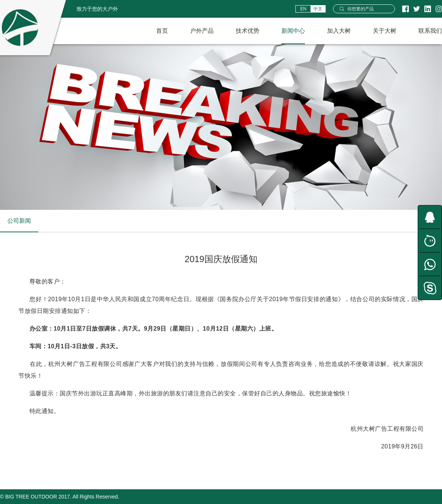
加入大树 (339, 31)
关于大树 (385, 31)
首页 (162, 31)
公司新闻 (19, 221)
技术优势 (248, 31)
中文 (318, 9)
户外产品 (202, 31)
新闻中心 (293, 31)
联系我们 (430, 31)
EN (303, 9)
